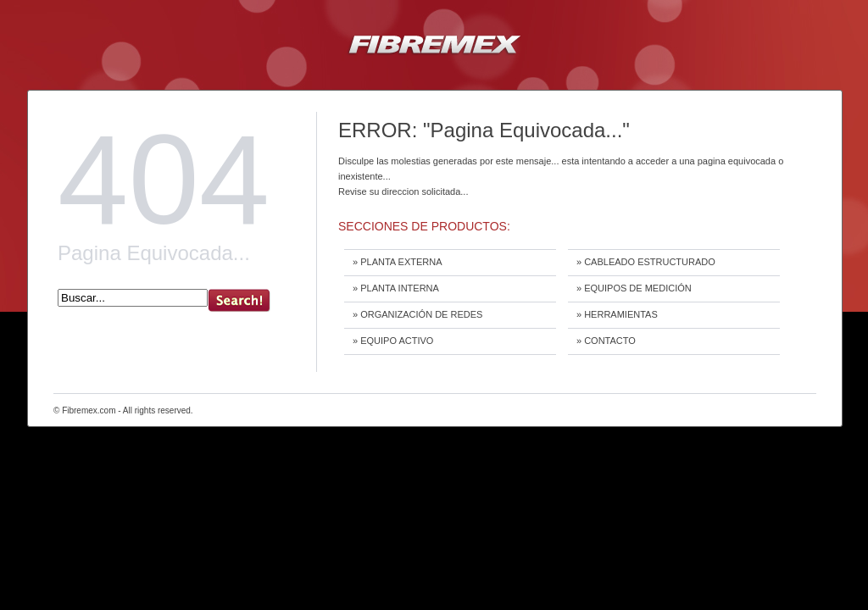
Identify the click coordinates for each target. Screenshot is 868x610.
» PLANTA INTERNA (396, 288)
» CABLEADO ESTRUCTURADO (646, 262)
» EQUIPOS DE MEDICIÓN (634, 288)
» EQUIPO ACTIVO (393, 341)
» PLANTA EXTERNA (398, 262)
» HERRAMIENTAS (617, 314)
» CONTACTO (606, 341)
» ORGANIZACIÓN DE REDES (417, 314)
